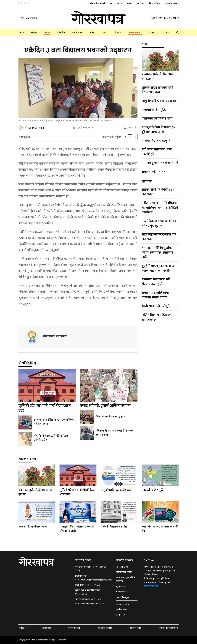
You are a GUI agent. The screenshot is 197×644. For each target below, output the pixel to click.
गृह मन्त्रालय (121, 587)
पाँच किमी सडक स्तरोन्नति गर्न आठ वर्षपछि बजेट (51, 438)
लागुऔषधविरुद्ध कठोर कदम (159, 101)
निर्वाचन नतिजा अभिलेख (168, 628)
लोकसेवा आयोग (123, 567)
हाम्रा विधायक (77, 32)
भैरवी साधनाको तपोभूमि (156, 306)
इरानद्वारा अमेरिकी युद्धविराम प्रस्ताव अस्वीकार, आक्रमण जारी (158, 253)
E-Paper (157, 18)
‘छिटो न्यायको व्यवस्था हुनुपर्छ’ (111, 417)
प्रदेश (93, 32)
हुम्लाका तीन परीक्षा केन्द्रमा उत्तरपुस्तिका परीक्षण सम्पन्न (54, 422)
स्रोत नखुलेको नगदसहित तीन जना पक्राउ (159, 237)
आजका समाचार (135, 32)
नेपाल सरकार (122, 592)
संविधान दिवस (136, 628)
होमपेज (21, 32)
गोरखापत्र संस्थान (151, 586)
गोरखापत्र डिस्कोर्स (105, 628)
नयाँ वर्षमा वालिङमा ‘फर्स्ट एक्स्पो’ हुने (157, 152)
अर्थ (105, 32)
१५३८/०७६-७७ (81, 594)
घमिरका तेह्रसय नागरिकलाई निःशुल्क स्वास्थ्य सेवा (114, 433)
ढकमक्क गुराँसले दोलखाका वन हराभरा (158, 77)
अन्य (167, 32)
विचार (118, 32)
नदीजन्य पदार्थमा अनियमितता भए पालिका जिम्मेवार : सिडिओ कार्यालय (160, 208)
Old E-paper (171, 18)
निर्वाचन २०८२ (122, 615)
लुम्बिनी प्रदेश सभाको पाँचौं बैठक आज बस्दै (45, 408)
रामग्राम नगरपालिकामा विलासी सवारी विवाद (155, 295)
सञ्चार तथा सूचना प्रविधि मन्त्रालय (126, 579)
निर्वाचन (47, 32)
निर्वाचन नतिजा (122, 610)
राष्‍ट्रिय (34, 32)
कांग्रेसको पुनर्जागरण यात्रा (157, 119)
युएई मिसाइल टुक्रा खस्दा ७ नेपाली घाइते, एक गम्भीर (158, 268)
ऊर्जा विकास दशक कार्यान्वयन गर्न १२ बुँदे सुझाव (160, 223)
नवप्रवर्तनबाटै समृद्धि (154, 110)
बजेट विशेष (46, 628)
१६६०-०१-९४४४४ (93, 585)
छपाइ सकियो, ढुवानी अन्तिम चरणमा (105, 406)
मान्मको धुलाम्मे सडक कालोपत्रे (160, 163)
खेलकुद (153, 32)
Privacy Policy (123, 605)
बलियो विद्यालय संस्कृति (156, 141)
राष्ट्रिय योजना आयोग (124, 572)
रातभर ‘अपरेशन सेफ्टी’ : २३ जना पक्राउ (158, 192)
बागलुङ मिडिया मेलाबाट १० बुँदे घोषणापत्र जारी (158, 130)
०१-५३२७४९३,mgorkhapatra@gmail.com (93, 580)
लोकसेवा (61, 32)
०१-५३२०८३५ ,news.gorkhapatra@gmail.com (90, 601)
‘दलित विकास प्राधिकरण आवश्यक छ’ (157, 317)
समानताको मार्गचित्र (153, 172)
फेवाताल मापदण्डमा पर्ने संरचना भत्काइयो (156, 282)
